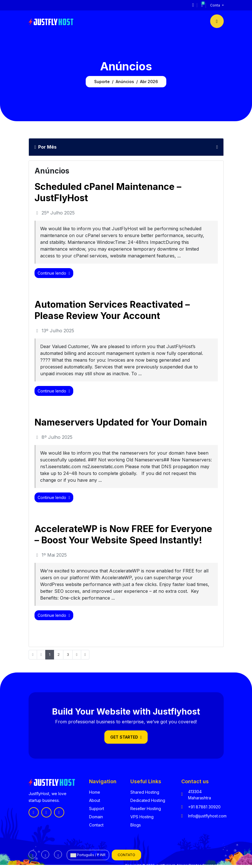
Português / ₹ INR (88, 855)
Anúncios (125, 82)
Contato (126, 855)
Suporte (102, 82)
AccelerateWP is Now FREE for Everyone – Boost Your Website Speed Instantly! (123, 534)
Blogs (136, 825)
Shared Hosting (145, 792)
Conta (216, 5)
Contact (96, 825)
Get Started (126, 737)
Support (97, 809)
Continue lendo (54, 273)
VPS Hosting (142, 817)
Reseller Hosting (146, 809)
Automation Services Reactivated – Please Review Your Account (112, 310)
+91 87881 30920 (204, 807)
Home (95, 792)
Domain (96, 817)
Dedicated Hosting (148, 800)
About (95, 800)
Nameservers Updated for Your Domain (121, 422)
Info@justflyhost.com (207, 816)
